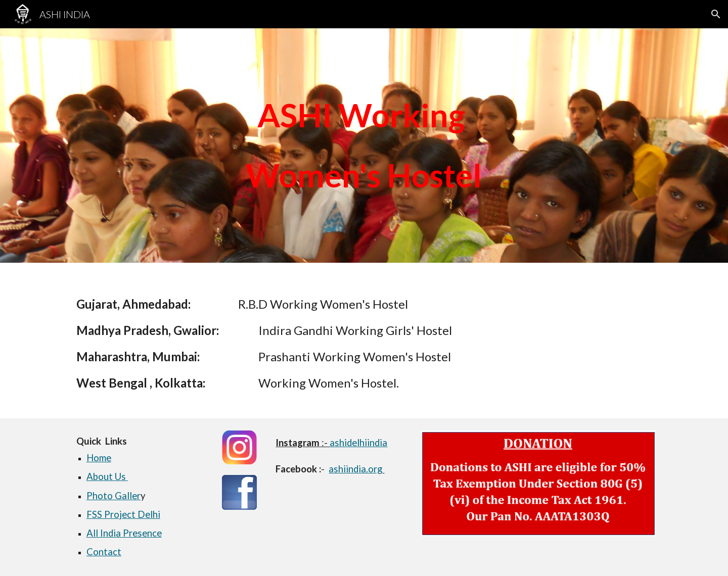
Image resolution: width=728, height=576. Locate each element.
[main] (364, 145)
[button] (716, 14)
